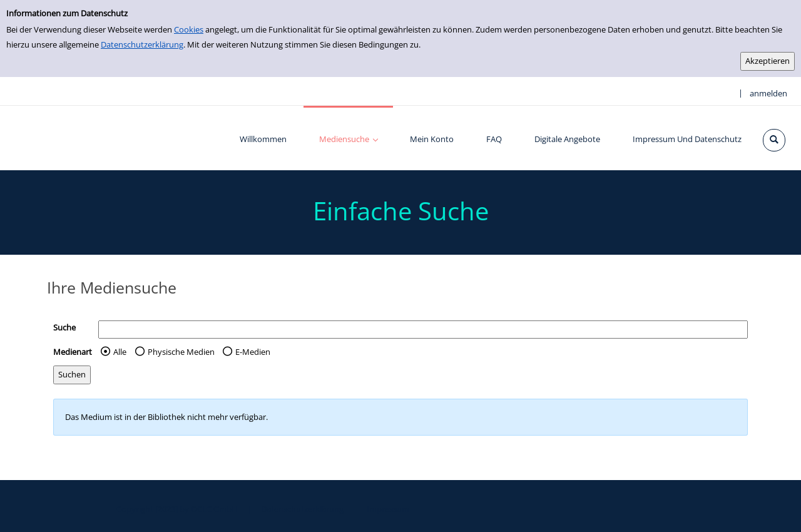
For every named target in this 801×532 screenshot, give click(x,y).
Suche (64, 327)
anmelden (768, 93)
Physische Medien (181, 352)
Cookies (189, 29)
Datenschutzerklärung (142, 44)
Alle (120, 352)
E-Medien (253, 352)
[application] (348, 138)
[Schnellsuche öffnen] (774, 140)
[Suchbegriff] (423, 330)
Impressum (388, 509)
